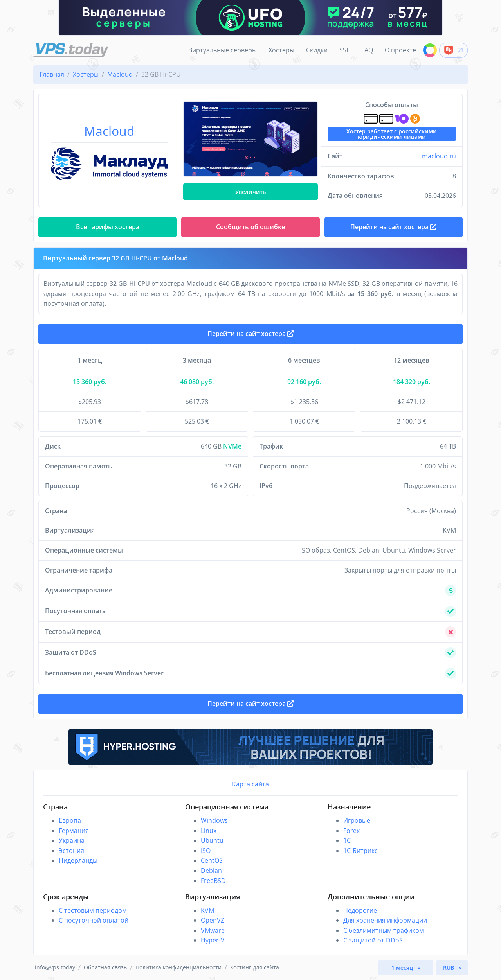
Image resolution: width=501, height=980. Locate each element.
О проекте (400, 50)
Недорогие (360, 910)
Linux (209, 831)
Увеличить (250, 192)
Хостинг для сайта (255, 967)
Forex (351, 831)
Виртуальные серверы (223, 50)
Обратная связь (105, 967)
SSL (344, 50)
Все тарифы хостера (108, 227)
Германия (74, 831)
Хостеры (281, 50)
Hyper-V (213, 940)
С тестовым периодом (93, 910)
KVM (207, 910)
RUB (449, 968)
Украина (72, 840)
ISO (206, 851)
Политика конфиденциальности (178, 967)
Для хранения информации (385, 920)
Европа (70, 820)
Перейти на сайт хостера (250, 334)
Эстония (71, 851)
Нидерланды (78, 860)
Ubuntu (212, 840)
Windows (214, 820)
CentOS (212, 860)
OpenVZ (213, 920)
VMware (213, 930)
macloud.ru (439, 156)
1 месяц (403, 968)
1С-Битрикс (360, 851)
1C (347, 840)
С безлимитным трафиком (384, 930)
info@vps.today (55, 967)
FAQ (367, 50)
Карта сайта (250, 784)
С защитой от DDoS (373, 940)
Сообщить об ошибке (250, 227)
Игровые (357, 820)
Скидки (317, 50)
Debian (211, 871)
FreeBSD (213, 881)
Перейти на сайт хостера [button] (393, 227)
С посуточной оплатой (94, 920)
